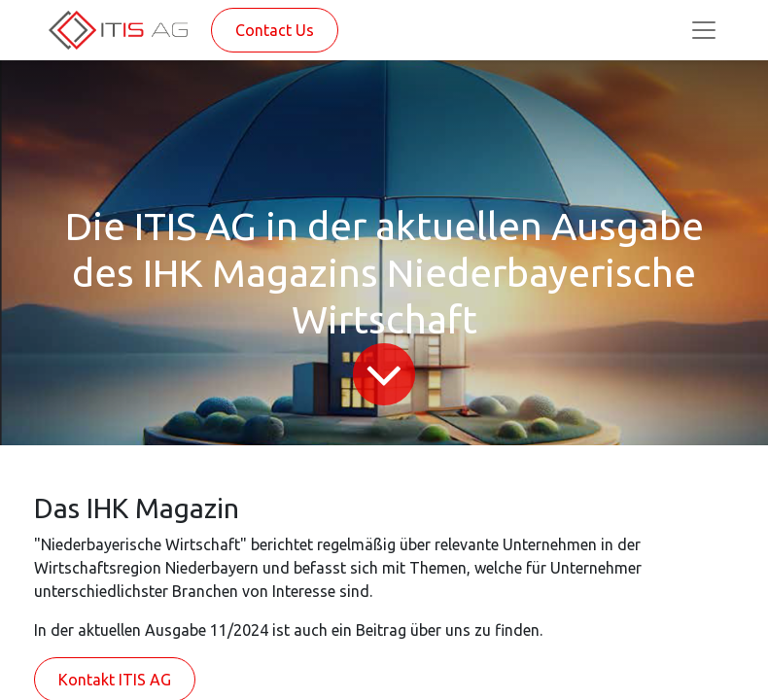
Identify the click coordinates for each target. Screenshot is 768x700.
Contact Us (275, 30)
